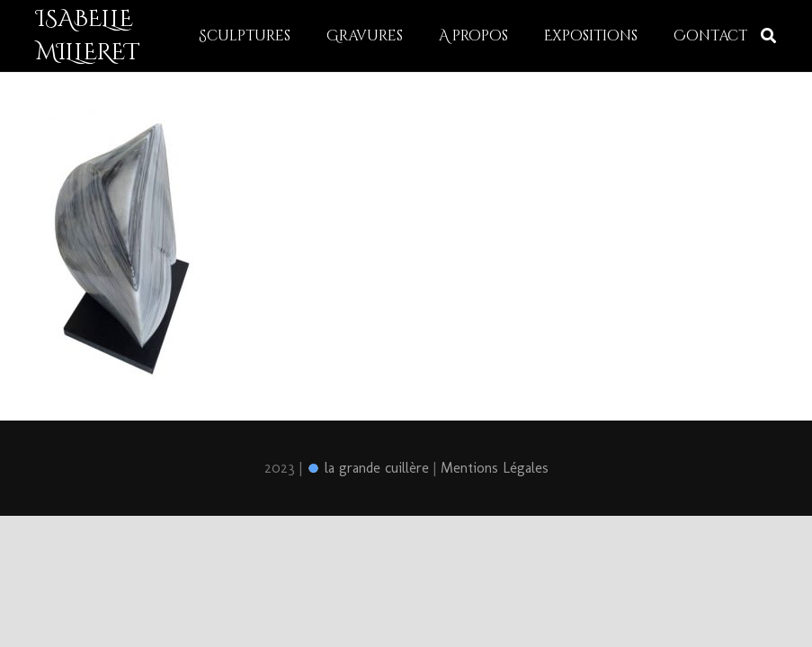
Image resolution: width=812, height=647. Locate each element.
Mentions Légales (495, 468)
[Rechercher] (768, 36)
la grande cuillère (368, 468)
